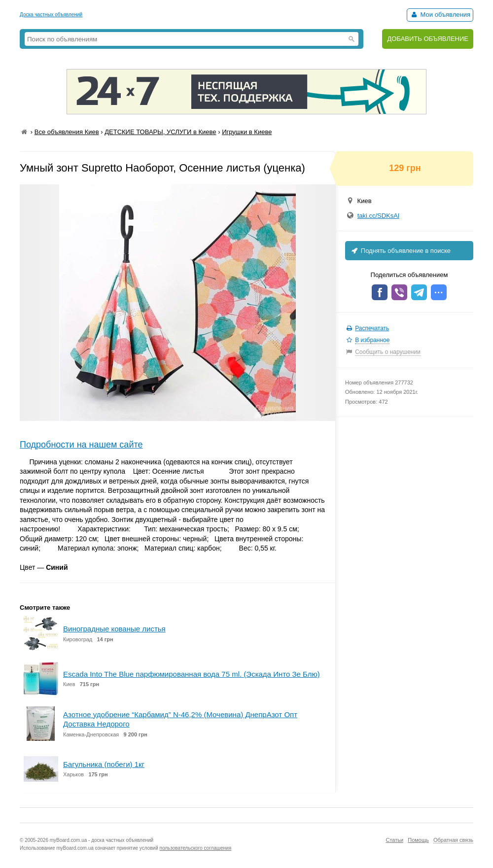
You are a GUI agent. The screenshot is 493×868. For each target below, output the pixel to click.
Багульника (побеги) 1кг (104, 764)
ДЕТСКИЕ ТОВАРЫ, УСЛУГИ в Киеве (160, 132)
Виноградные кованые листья (114, 629)
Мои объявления (440, 15)
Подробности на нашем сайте (81, 445)
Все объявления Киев (67, 132)
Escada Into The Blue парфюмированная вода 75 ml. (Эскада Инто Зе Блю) (192, 674)
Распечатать (372, 328)
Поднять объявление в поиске (400, 251)
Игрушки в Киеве (247, 132)
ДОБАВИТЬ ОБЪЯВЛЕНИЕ (428, 39)
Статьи (394, 840)
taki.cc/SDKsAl (378, 216)
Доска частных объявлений (51, 15)
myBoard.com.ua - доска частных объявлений (102, 840)
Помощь (418, 840)
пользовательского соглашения (196, 848)
